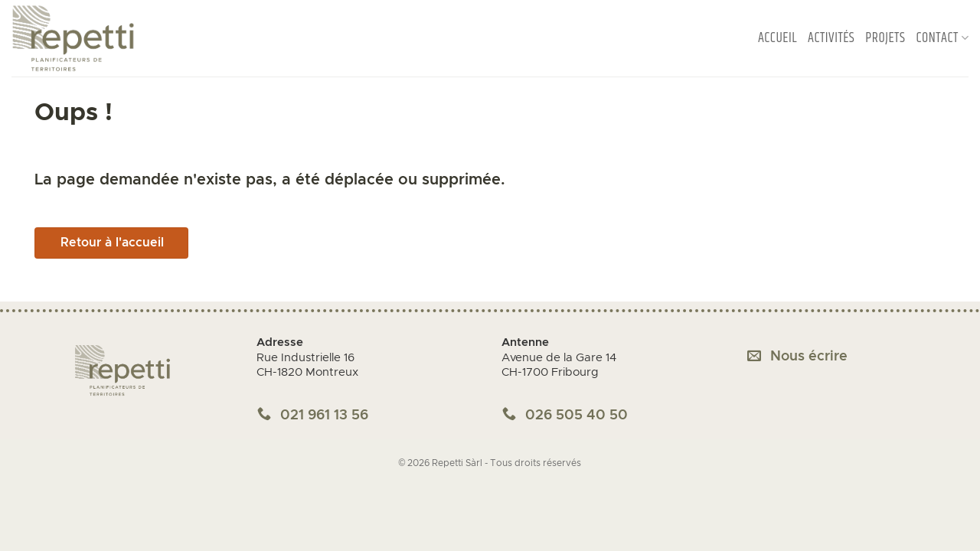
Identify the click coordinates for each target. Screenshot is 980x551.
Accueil (777, 38)
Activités (831, 38)
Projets (885, 38)
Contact (942, 38)
